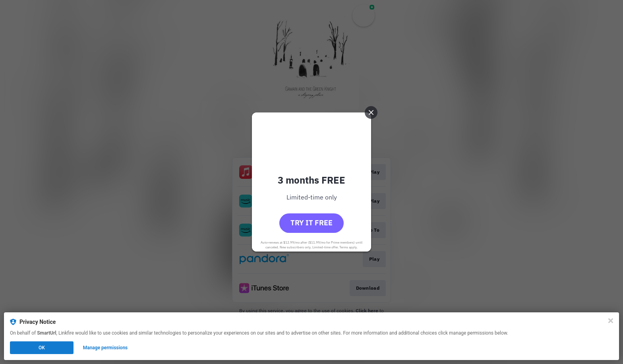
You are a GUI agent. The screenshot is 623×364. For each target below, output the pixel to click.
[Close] (611, 321)
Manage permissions (105, 348)
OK (42, 348)
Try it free (311, 223)
